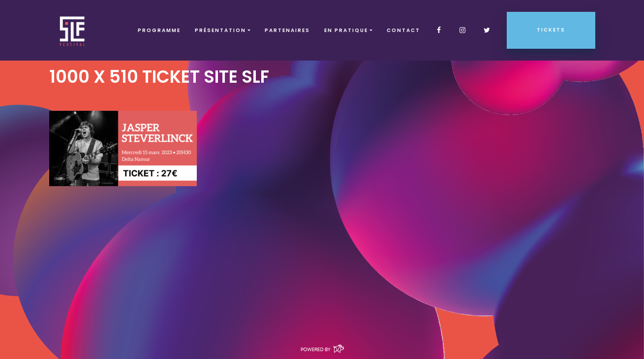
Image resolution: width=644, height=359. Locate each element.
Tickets (551, 30)
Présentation (220, 30)
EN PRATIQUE (346, 30)
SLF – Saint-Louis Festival (73, 30)
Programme (159, 30)
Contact (403, 30)
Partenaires (287, 30)
